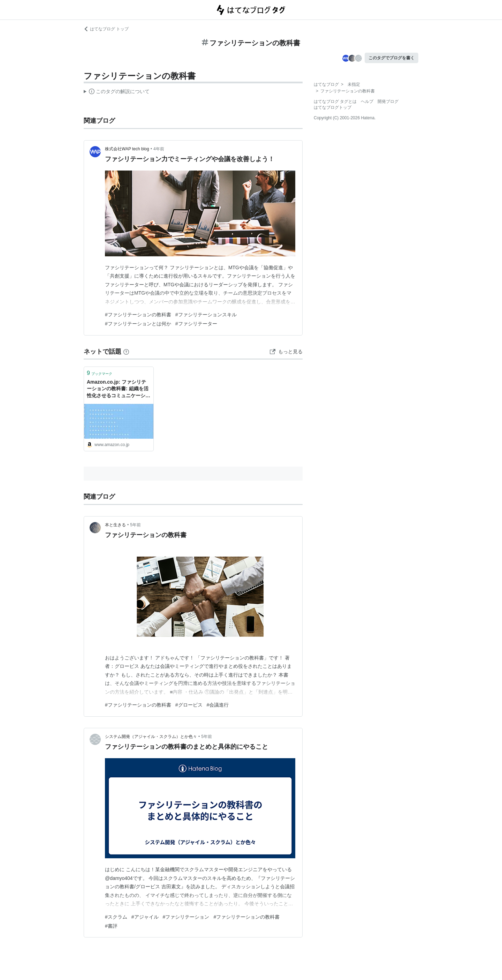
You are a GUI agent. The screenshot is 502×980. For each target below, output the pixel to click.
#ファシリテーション (186, 917)
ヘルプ (367, 101)
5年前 (135, 525)
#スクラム (116, 917)
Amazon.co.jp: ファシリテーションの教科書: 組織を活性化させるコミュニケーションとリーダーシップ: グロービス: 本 (119, 389)
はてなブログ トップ (106, 29)
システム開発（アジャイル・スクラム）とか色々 (151, 737)
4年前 (159, 149)
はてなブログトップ (333, 107)
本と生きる (115, 525)
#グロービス (189, 705)
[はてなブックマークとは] (126, 352)
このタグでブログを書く (391, 58)
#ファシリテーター (196, 324)
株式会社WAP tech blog (127, 149)
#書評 (111, 926)
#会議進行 (218, 705)
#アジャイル (145, 917)
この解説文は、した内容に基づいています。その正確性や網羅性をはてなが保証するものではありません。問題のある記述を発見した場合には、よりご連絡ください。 (117, 92)
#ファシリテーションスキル (206, 315)
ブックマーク (100, 373)
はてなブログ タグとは (335, 101)
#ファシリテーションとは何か (138, 324)
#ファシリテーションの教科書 (138, 315)
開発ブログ (388, 101)
